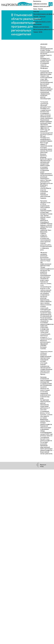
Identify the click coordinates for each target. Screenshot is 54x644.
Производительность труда (42, 22)
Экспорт (36, 17)
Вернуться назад (43, 466)
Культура (36, 11)
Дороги (40, 9)
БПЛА (40, 32)
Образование (38, 24)
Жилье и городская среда (42, 6)
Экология (42, 17)
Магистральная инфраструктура (44, 29)
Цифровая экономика (40, 4)
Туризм (36, 32)
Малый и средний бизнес (41, 27)
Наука (35, 9)
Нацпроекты (37, 1)
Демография (37, 19)
